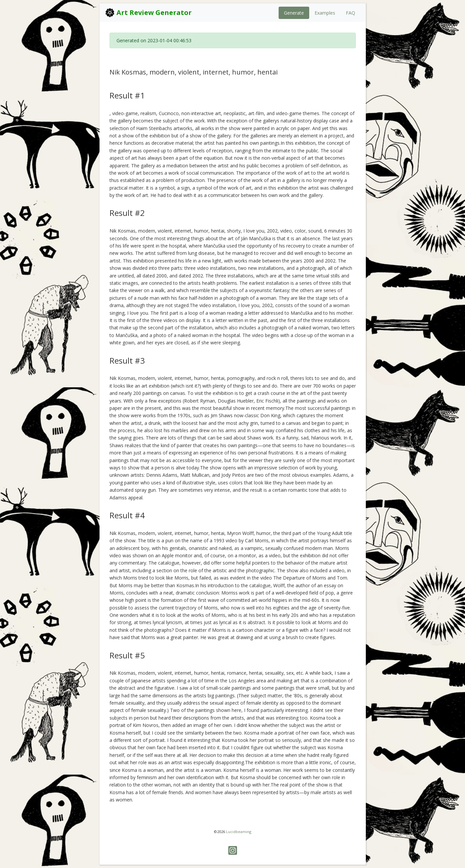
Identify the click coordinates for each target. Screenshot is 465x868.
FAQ (350, 13)
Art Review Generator (148, 13)
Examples (325, 13)
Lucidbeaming (239, 832)
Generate (294, 13)
